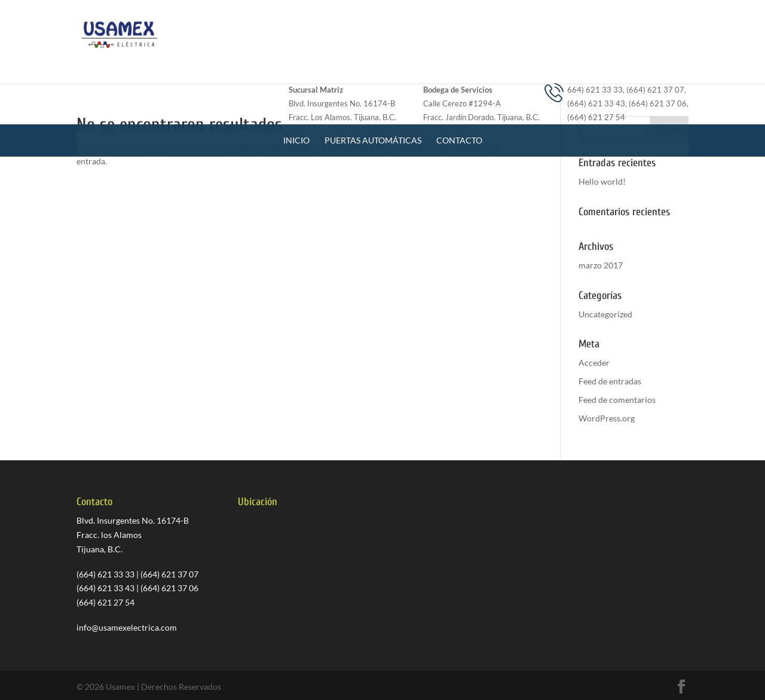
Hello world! (602, 181)
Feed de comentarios (617, 400)
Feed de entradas (610, 381)
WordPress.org (607, 418)
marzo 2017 (601, 265)
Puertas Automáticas (373, 85)
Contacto (459, 85)
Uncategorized (605, 314)
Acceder (594, 363)
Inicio (296, 85)
